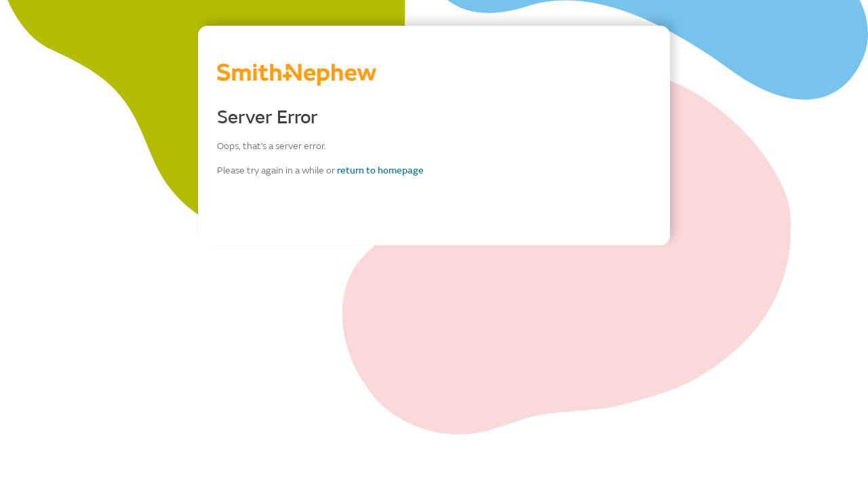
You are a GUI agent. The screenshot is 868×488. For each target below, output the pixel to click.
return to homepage (380, 170)
